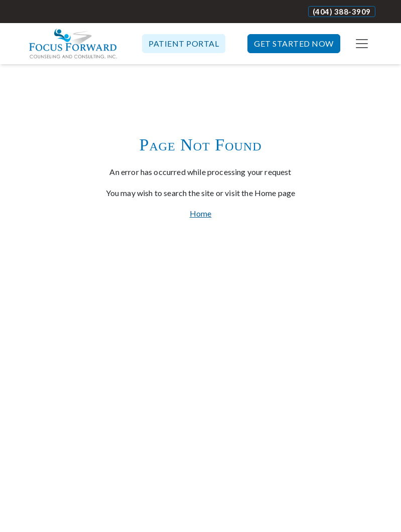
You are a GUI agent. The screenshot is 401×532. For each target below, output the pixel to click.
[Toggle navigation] (362, 44)
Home (201, 213)
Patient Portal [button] (184, 43)
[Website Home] (73, 44)
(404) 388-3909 (342, 12)
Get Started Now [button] (294, 43)
